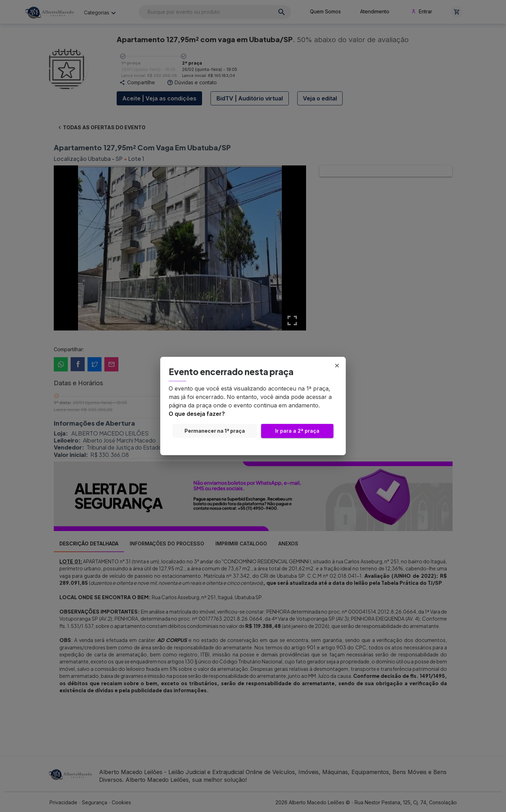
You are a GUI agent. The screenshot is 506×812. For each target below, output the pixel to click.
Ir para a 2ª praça (297, 431)
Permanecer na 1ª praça (215, 431)
